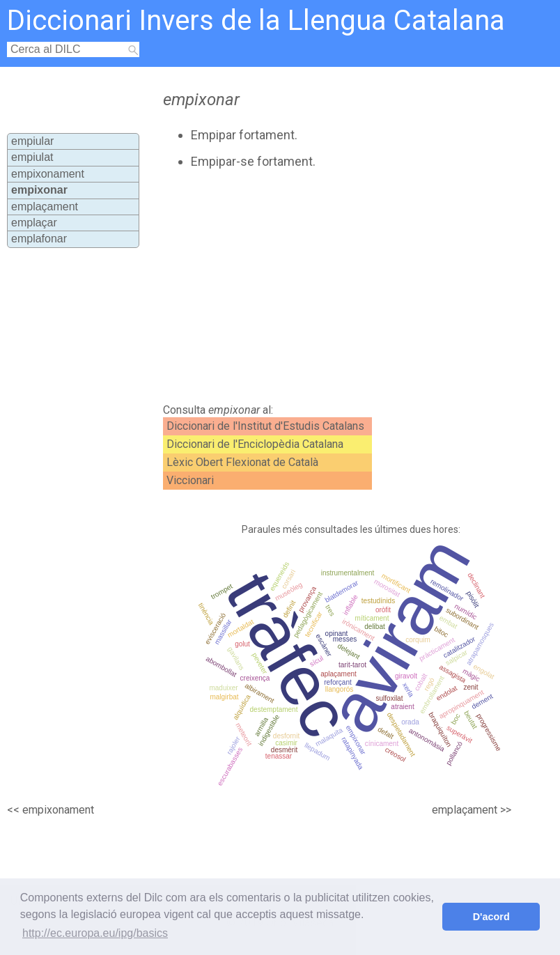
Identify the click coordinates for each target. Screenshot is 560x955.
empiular (32, 141)
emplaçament (45, 207)
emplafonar (39, 239)
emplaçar (34, 223)
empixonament (48, 174)
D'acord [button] (491, 917)
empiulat (32, 157)
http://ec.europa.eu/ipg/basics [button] (95, 933)
